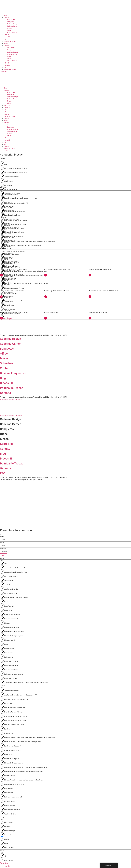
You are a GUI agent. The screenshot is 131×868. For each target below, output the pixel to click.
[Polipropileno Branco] (2, 663)
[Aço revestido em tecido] (2, 191)
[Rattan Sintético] (2, 798)
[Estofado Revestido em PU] (2, 743)
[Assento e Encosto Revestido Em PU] (2, 200)
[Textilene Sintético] (2, 811)
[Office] (2, 841)
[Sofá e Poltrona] (2, 845)
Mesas (9, 28)
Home (6, 15)
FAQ (5, 112)
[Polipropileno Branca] (2, 658)
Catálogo (7, 17)
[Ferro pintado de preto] (2, 616)
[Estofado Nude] (2, 730)
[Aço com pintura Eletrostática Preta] (2, 170)
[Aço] (2, 161)
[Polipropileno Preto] (2, 675)
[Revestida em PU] (2, 803)
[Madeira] (2, 620)
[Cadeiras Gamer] (2, 832)
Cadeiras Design (12, 24)
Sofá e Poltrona (12, 33)
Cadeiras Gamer (12, 26)
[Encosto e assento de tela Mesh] (2, 209)
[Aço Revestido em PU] (2, 586)
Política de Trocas (9, 116)
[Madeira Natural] (2, 637)
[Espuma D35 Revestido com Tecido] (2, 221)
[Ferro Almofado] (2, 603)
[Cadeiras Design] (2, 828)
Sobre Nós (7, 35)
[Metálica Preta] (2, 646)
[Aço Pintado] (2, 182)
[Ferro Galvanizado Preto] (2, 612)
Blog (5, 39)
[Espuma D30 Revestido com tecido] (2, 713)
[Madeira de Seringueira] (2, 624)
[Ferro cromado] (2, 607)
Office (9, 30)
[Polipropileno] (2, 654)
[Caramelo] (2, 244)
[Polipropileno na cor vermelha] (2, 671)
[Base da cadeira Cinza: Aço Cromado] (2, 595)
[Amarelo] (2, 222)
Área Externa (11, 20)
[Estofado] (2, 726)
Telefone (3, 549)
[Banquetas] (2, 824)
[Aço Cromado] (2, 178)
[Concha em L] (2, 204)
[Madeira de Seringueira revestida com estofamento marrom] (2, 769)
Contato (6, 118)
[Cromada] (2, 599)
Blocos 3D (7, 37)
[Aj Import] (2, 853)
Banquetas (11, 22)
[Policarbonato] (2, 650)
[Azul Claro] (2, 231)
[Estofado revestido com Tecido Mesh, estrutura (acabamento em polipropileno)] (2, 735)
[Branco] (2, 239)
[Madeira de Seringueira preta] (2, 633)
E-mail (2, 543)
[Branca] (2, 235)
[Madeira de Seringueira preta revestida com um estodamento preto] (2, 764)
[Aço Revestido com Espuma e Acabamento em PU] (2, 196)
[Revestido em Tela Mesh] (2, 807)
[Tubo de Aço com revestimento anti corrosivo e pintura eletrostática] (2, 680)
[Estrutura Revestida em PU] (2, 747)
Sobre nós (7, 105)
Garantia (6, 114)
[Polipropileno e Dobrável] (2, 667)
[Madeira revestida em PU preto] (2, 781)
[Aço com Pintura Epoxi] (2, 174)
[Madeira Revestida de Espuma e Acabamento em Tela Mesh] (2, 777)
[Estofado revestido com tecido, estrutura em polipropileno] (2, 739)
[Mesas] (2, 836)
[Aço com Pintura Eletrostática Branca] (2, 165)
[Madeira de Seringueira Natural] (2, 629)
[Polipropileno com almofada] (2, 794)
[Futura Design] (2, 857)
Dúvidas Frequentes (10, 41)
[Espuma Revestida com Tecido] (2, 722)
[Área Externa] (2, 819)
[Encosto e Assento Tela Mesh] (2, 213)
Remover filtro (6, 866)
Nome (2, 537)
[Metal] (2, 641)
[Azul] (2, 227)
